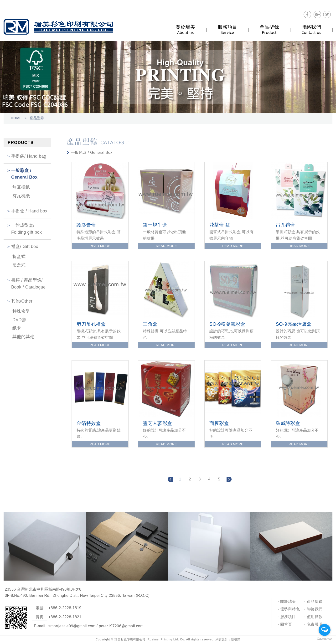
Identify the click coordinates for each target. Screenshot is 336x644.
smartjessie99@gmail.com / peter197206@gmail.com (96, 626)
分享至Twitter (327, 15)
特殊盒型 (21, 311)
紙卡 (17, 328)
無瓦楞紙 (21, 187)
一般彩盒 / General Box (24, 174)
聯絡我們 (315, 609)
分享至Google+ (317, 15)
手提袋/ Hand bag (29, 156)
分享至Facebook (307, 15)
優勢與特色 (290, 609)
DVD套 (19, 320)
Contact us (311, 29)
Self (58, 27)
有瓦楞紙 (21, 196)
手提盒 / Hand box (29, 211)
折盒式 (19, 257)
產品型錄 (315, 601)
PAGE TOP (314, 510)
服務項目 (288, 617)
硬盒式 (19, 265)
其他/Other (22, 301)
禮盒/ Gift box (25, 247)
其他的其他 (23, 337)
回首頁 (286, 624)
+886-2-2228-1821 (65, 617)
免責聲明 (315, 624)
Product (269, 29)
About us (186, 29)
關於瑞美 (288, 601)
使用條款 (315, 617)
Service (227, 29)
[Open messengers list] (325, 630)
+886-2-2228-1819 (65, 608)
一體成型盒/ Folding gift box (26, 229)
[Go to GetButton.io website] (325, 639)
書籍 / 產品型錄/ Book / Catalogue (28, 284)
